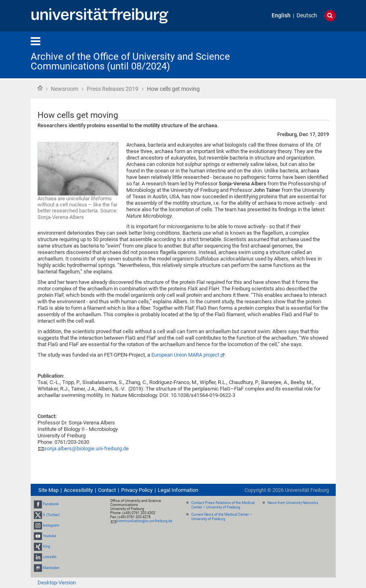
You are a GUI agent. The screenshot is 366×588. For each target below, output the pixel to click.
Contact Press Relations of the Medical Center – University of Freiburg (223, 505)
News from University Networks (293, 503)
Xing (46, 546)
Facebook (51, 504)
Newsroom (65, 89)
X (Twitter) (51, 515)
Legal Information (178, 490)
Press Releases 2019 (113, 89)
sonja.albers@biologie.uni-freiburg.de (86, 448)
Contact (107, 490)
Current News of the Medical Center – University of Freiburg (222, 517)
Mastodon (51, 568)
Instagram (51, 525)
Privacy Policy (137, 490)
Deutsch (307, 16)
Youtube (49, 536)
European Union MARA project (185, 355)
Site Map (48, 490)
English (281, 16)
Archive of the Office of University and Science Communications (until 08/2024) (130, 61)
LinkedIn (50, 557)
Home (40, 88)
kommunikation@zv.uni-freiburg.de (144, 521)
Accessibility (78, 490)
